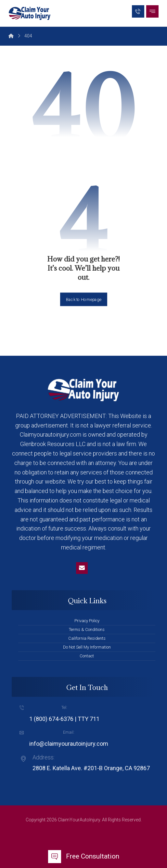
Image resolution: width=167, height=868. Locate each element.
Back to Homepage (84, 299)
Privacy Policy (87, 621)
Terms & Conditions (87, 629)
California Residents (87, 638)
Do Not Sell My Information (87, 647)
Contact (87, 656)
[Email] (82, 568)
